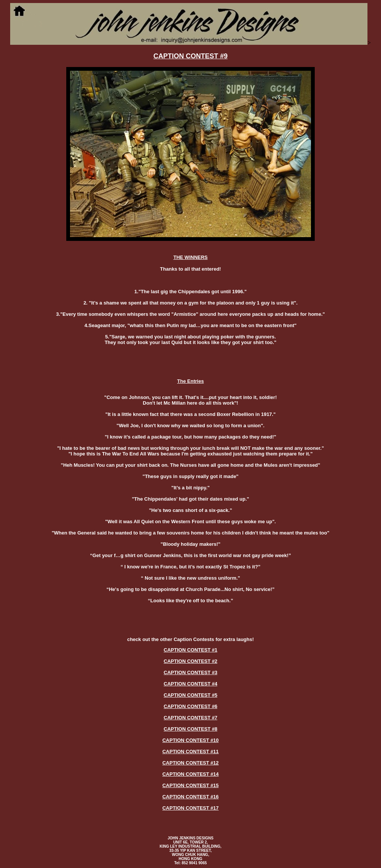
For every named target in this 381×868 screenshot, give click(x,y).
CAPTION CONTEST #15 (190, 785)
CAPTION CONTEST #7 (190, 718)
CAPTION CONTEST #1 (190, 650)
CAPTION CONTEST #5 (190, 695)
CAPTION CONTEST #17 (190, 808)
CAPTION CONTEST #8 (190, 729)
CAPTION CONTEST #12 (190, 763)
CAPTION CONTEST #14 (190, 774)
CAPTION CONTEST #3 (190, 672)
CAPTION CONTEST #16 (190, 797)
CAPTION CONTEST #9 (190, 56)
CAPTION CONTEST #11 (190, 752)
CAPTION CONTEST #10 (190, 740)
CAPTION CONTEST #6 (190, 706)
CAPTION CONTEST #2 (190, 661)
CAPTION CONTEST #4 (190, 684)
